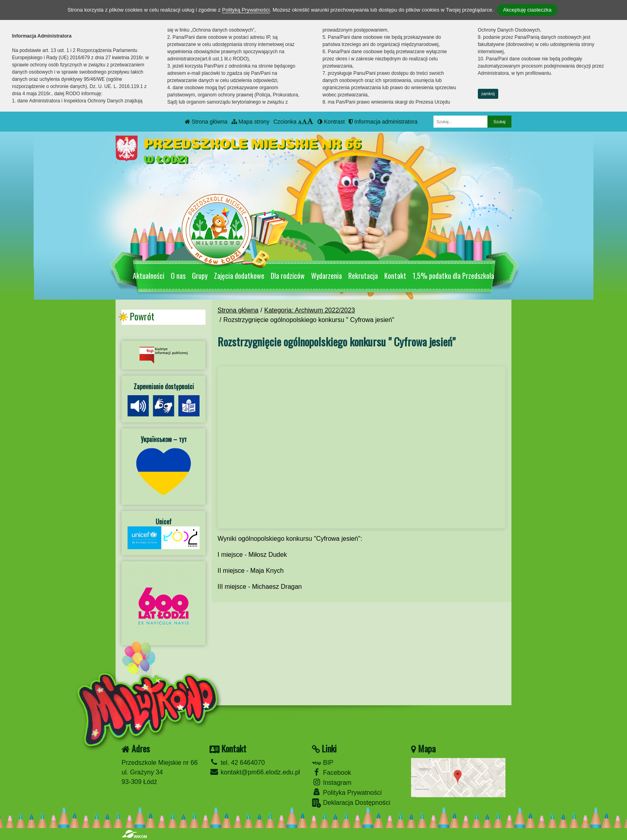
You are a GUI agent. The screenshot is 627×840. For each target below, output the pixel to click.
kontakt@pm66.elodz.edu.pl (255, 772)
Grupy (200, 276)
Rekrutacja (363, 276)
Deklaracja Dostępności (351, 803)
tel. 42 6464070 (237, 763)
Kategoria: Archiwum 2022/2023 (310, 310)
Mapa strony (251, 122)
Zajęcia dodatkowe (239, 276)
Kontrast (331, 122)
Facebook (331, 772)
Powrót (142, 316)
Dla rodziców (288, 276)
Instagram (332, 782)
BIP (322, 763)
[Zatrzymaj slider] (365, 255)
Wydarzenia (326, 276)
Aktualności (149, 276)
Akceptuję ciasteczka (527, 10)
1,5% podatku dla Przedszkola (453, 276)
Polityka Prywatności (347, 792)
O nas (178, 276)
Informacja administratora (383, 122)
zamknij (488, 94)
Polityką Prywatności (246, 10)
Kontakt (395, 276)
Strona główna (206, 122)
